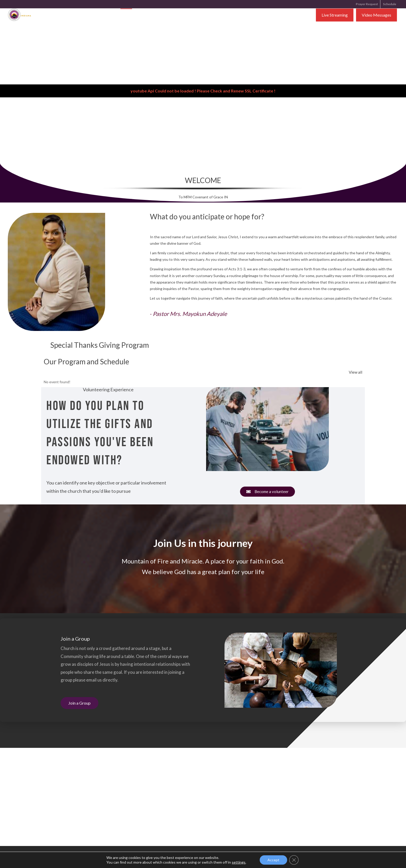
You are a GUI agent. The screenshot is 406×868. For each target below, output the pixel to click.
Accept (273, 860)
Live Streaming (335, 15)
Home (126, 15)
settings (239, 862)
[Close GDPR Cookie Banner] (294, 860)
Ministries (201, 15)
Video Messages (376, 15)
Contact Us (228, 15)
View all (356, 372)
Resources (173, 15)
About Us (147, 15)
